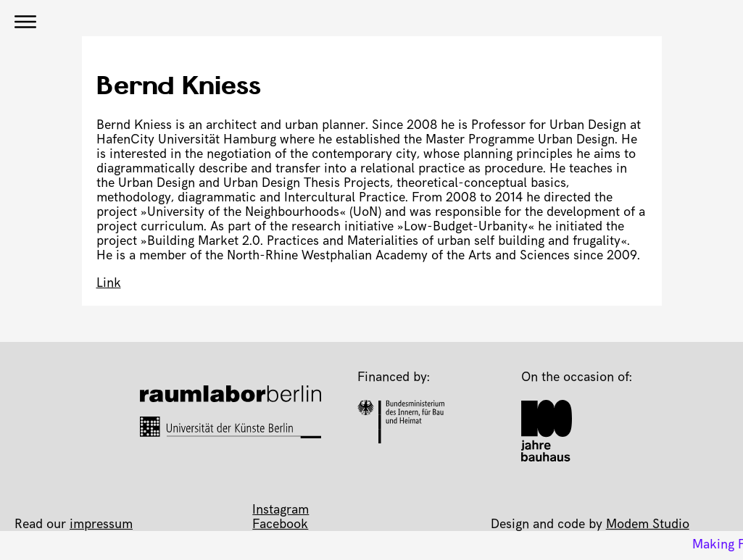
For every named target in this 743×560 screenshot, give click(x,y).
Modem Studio (648, 525)
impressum (101, 525)
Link (109, 284)
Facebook (280, 525)
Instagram (281, 511)
